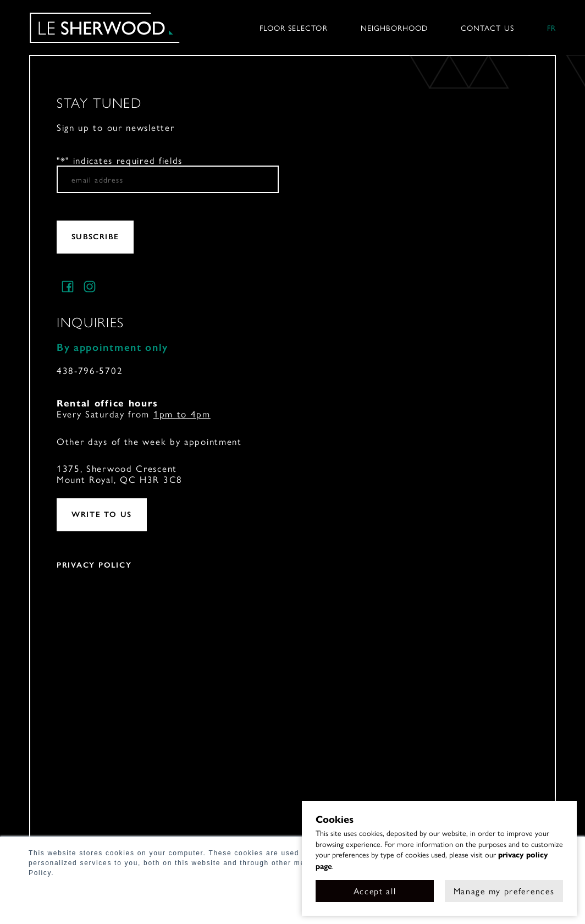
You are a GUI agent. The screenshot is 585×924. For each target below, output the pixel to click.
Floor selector (294, 28)
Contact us (487, 28)
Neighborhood (394, 28)
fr (551, 28)
